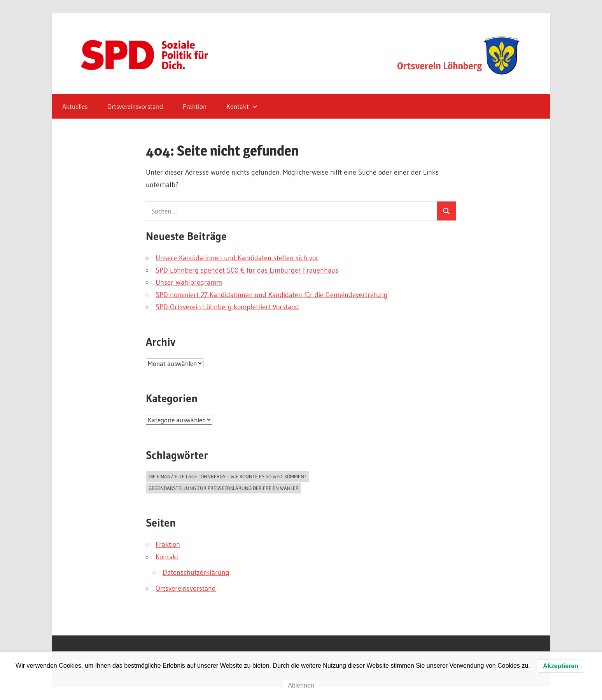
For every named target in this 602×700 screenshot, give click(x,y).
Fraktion (195, 106)
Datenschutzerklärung (196, 572)
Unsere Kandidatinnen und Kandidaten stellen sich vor (237, 258)
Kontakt (242, 106)
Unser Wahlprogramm (189, 282)
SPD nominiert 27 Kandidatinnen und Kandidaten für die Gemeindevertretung (272, 295)
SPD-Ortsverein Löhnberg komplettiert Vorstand (227, 307)
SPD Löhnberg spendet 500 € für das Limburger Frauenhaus (247, 270)
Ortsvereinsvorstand (135, 106)
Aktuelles (75, 106)
